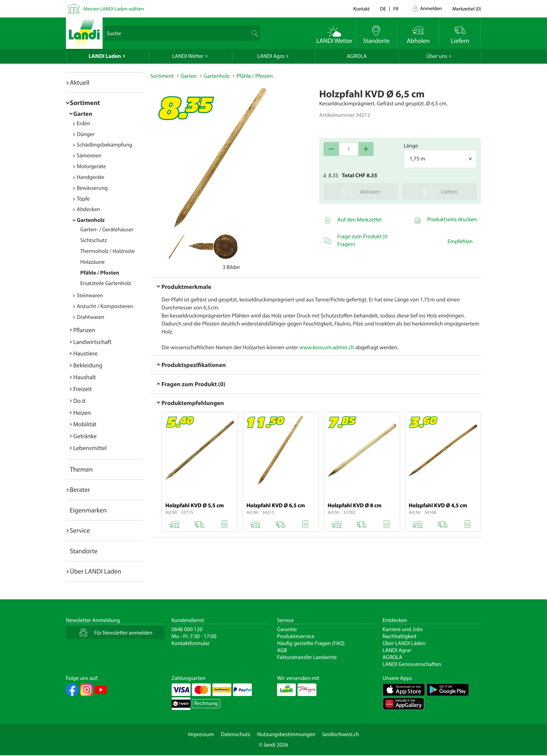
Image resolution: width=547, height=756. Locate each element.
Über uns (437, 56)
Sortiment (85, 103)
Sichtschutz (93, 240)
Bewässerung (92, 188)
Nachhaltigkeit (400, 636)
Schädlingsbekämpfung (104, 145)
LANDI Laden (105, 56)
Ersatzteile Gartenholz (106, 283)
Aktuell (80, 82)
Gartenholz (91, 220)
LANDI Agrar (397, 650)
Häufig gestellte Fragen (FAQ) (311, 643)
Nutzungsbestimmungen (286, 734)
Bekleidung (88, 365)
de (383, 9)
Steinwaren (90, 295)
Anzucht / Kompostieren (105, 306)
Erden (84, 123)
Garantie (287, 629)
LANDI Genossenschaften (412, 664)
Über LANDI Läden (404, 643)
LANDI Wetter (188, 56)
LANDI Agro (271, 56)
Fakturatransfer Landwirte (307, 657)
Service (80, 530)
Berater (80, 489)
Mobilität (85, 424)
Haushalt (85, 377)
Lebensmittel (90, 448)
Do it (79, 401)
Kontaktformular (191, 643)
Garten (83, 114)
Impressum (201, 734)
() (467, 9)
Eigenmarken (88, 510)
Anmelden (431, 8)
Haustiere (85, 353)
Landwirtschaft (92, 342)
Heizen (82, 413)
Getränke (85, 436)
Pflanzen (84, 330)
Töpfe (83, 199)
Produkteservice (296, 636)
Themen (81, 469)
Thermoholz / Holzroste (107, 251)
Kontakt (362, 9)
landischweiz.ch (341, 734)
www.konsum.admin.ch (327, 347)
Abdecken (88, 209)
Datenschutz (235, 734)
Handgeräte (91, 177)
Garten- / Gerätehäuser (107, 230)
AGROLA (357, 56)
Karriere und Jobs (403, 629)
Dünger (86, 134)
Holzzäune (92, 262)
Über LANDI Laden (96, 571)
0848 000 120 (187, 629)
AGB (282, 650)
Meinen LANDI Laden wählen (114, 9)
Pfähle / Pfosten (100, 273)
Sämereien (89, 156)
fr (396, 9)
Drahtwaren (91, 317)
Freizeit (83, 389)
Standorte (84, 551)
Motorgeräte (91, 166)
